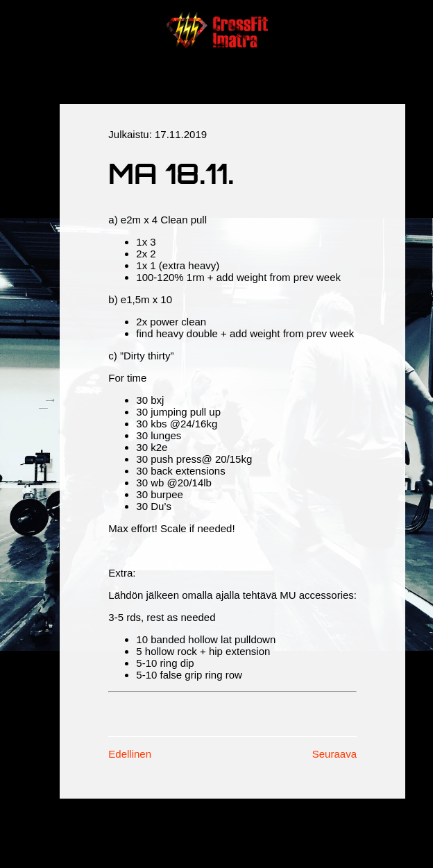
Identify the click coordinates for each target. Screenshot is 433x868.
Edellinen (130, 754)
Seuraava (334, 754)
